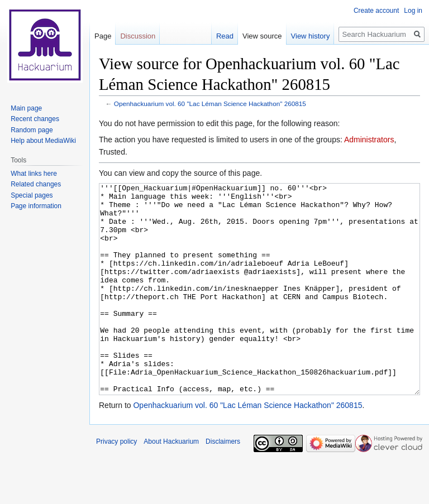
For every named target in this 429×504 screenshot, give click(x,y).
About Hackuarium (171, 483)
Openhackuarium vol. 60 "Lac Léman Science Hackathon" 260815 (210, 104)
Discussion (138, 36)
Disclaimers (223, 483)
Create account (376, 11)
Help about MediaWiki (43, 141)
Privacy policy (116, 483)
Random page (32, 130)
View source (262, 36)
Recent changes (35, 119)
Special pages (32, 195)
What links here (34, 174)
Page (103, 36)
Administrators (369, 140)
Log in (413, 11)
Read (225, 36)
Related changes (36, 184)
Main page (26, 108)
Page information (36, 206)
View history (311, 36)
